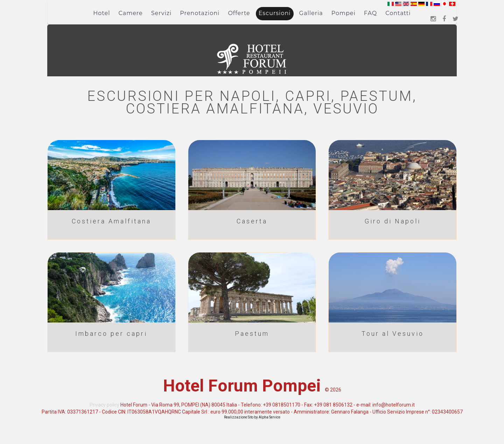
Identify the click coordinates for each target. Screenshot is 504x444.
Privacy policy (104, 405)
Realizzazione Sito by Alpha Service (252, 417)
